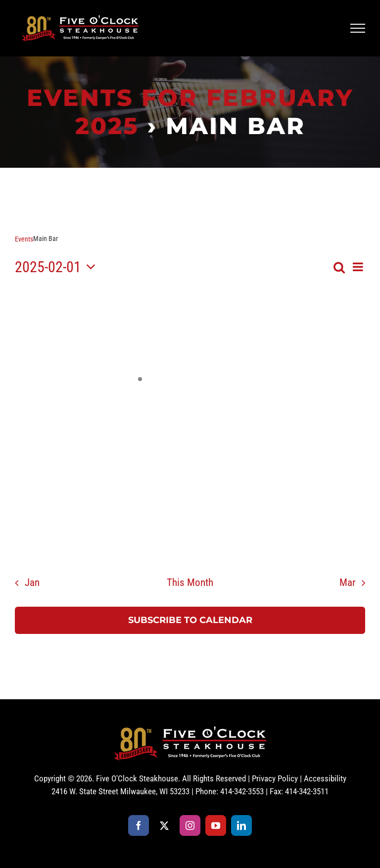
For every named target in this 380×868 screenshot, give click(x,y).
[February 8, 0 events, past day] (290, 386)
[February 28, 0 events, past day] (240, 536)
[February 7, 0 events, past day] (240, 386)
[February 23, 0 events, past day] (340, 486)
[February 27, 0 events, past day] (190, 536)
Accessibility (325, 778)
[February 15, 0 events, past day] (290, 436)
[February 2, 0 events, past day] (340, 336)
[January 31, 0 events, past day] (240, 336)
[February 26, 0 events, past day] (140, 536)
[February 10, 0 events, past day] (40, 436)
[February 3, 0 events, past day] (40, 386)
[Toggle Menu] (358, 28)
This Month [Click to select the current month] (190, 582)
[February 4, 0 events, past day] (90, 386)
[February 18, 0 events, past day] (90, 486)
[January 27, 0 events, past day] (40, 336)
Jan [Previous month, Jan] (32, 582)
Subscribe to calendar (190, 620)
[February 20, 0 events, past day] (190, 486)
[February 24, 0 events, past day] (40, 536)
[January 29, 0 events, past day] (140, 336)
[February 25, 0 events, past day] (90, 536)
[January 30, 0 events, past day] (190, 336)
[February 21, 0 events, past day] (240, 486)
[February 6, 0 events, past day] (190, 386)
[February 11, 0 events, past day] (90, 436)
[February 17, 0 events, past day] (40, 486)
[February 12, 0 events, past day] (140, 436)
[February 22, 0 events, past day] (290, 486)
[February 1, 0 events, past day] (290, 336)
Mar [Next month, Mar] (347, 582)
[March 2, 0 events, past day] (340, 536)
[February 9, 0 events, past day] (340, 386)
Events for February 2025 (190, 112)
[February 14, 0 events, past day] (240, 436)
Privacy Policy (275, 778)
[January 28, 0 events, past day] (90, 336)
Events (24, 239)
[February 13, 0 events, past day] (190, 436)
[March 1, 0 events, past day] (290, 536)
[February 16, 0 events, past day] (340, 436)
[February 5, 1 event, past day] (140, 386)
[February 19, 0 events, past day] (140, 486)
